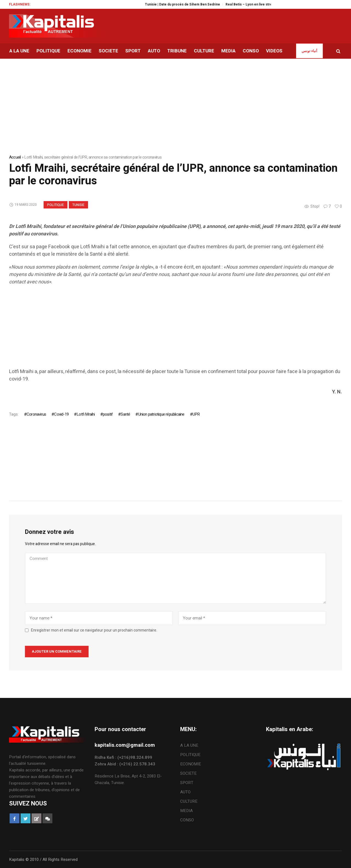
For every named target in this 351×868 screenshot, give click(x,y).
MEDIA (186, 811)
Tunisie (78, 205)
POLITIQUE (56, 205)
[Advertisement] (174, 329)
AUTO (185, 792)
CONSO (187, 820)
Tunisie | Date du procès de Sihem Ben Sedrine (188, 4)
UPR (196, 414)
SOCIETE (188, 773)
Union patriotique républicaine (161, 414)
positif (108, 414)
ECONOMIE (191, 764)
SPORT (187, 783)
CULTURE (189, 801)
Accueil (15, 157)
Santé (125, 414)
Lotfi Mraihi (86, 414)
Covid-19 (61, 414)
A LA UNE (189, 745)
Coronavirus (36, 414)
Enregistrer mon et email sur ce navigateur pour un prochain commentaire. (94, 630)
